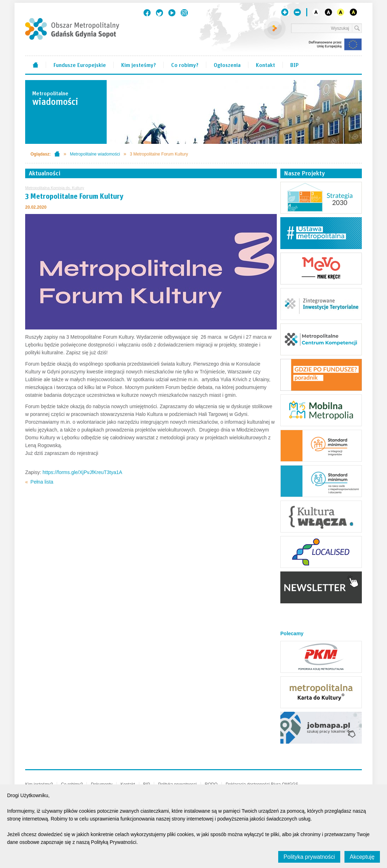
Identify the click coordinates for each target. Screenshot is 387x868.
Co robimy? (185, 64)
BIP (295, 64)
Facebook (147, 13)
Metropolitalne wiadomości (95, 154)
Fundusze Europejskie (80, 64)
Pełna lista (42, 482)
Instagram (184, 13)
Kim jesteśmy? (139, 64)
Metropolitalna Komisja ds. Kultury (55, 188)
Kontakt (265, 64)
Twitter (159, 13)
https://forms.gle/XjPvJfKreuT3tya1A (82, 472)
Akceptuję (362, 857)
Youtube (172, 13)
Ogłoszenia (227, 64)
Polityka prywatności (309, 857)
